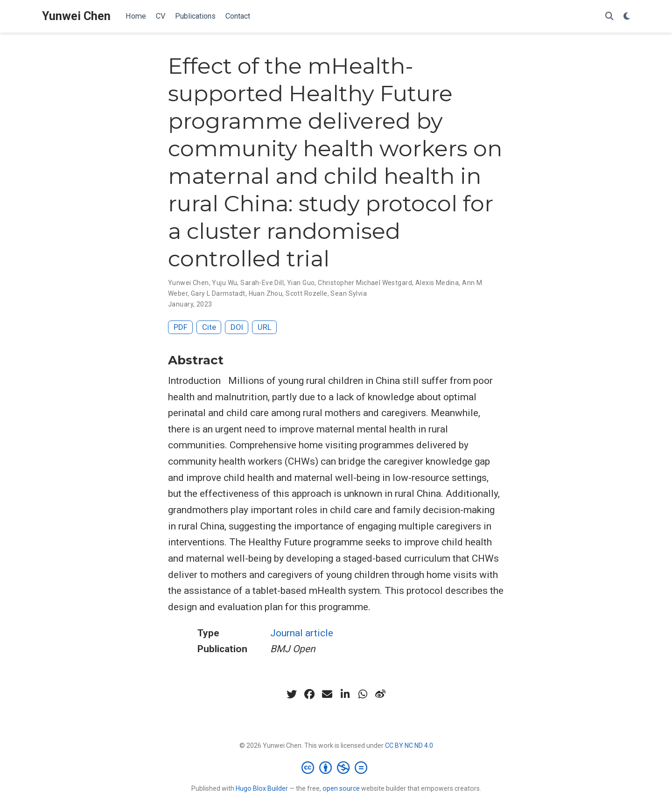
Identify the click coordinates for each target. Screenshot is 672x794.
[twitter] (292, 694)
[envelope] (327, 694)
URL (265, 327)
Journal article (302, 633)
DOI (237, 327)
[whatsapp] (363, 694)
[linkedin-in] (345, 694)
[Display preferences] (627, 17)
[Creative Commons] (336, 767)
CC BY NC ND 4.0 (409, 745)
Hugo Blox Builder (262, 788)
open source (341, 788)
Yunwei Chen (76, 16)
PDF (181, 327)
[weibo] (380, 694)
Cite (209, 327)
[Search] (609, 17)
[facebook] (309, 694)
